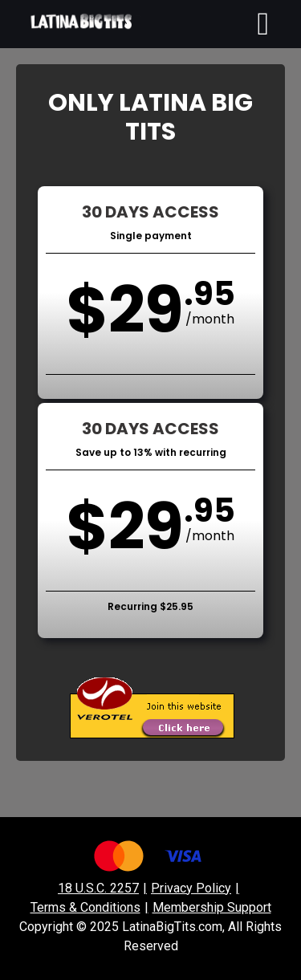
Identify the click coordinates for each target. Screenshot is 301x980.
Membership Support (212, 907)
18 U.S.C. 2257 (98, 888)
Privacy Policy (191, 888)
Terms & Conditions (85, 907)
